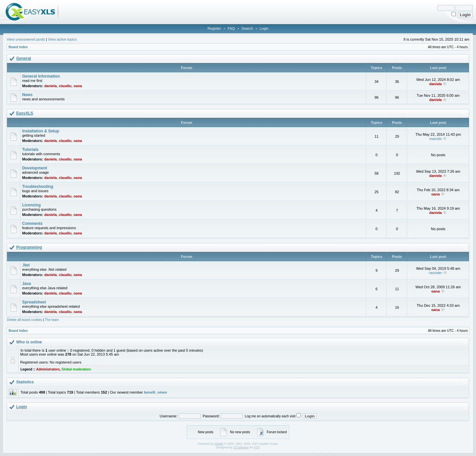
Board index (18, 47)
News (27, 95)
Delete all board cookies (25, 320)
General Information (41, 76)
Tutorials (30, 150)
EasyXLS (25, 113)
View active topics (62, 39)
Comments (32, 224)
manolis (436, 139)
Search (247, 28)
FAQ (231, 28)
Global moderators (76, 369)
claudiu (65, 86)
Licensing (31, 205)
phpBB (219, 444)
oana (78, 86)
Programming (29, 247)
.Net (26, 265)
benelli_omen (155, 392)
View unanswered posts (26, 39)
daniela (51, 86)
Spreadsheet (34, 302)
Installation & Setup (41, 131)
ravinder (436, 273)
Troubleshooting (38, 187)
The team (52, 320)
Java (27, 284)
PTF (257, 447)
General (24, 58)
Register (214, 28)
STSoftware (241, 447)
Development (35, 168)
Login (264, 28)
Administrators (48, 369)
